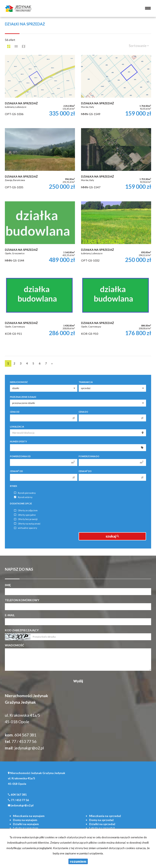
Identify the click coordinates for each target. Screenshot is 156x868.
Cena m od (16, 471)
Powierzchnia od (20, 456)
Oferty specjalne (25, 515)
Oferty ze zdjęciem (26, 511)
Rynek (14, 486)
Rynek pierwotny (25, 493)
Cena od (15, 412)
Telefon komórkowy (22, 600)
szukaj (112, 536)
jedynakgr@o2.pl (29, 748)
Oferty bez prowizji (26, 519)
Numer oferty (18, 442)
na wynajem (29, 816)
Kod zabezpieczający (22, 630)
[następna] (52, 363)
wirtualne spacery (26, 528)
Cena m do (85, 471)
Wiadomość (14, 645)
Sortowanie (139, 46)
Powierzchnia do (89, 456)
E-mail (10, 615)
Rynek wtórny (23, 497)
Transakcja (86, 382)
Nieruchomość (19, 382)
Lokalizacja (17, 427)
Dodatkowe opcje (21, 504)
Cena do (83, 412)
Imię (8, 585)
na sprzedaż (105, 816)
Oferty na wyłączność (27, 524)
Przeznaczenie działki (23, 397)
